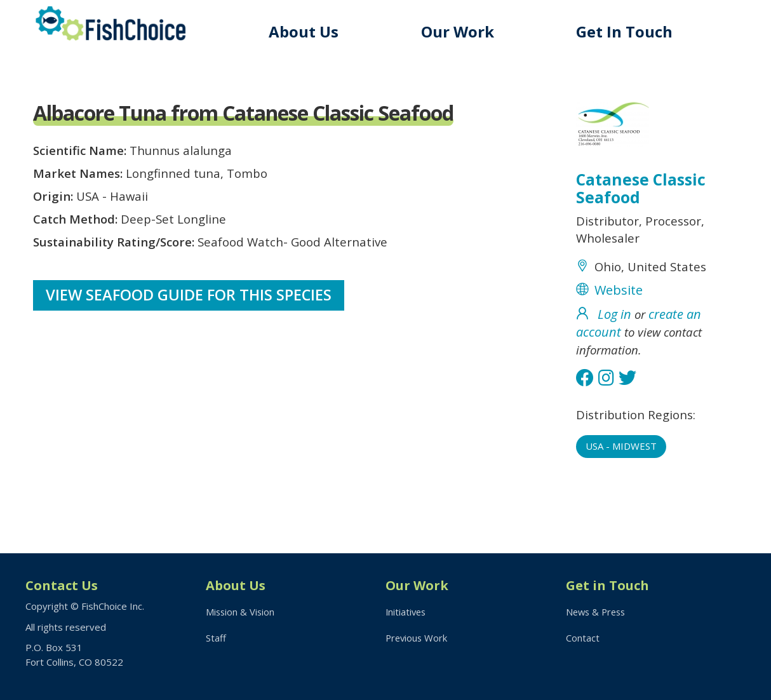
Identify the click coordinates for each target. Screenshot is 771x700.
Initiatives (407, 612)
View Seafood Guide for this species (190, 305)
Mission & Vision (241, 612)
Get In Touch (626, 31)
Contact (583, 638)
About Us (309, 31)
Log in (614, 320)
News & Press (598, 612)
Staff (216, 638)
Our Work (461, 31)
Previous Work (418, 638)
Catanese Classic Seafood (642, 190)
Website (619, 296)
